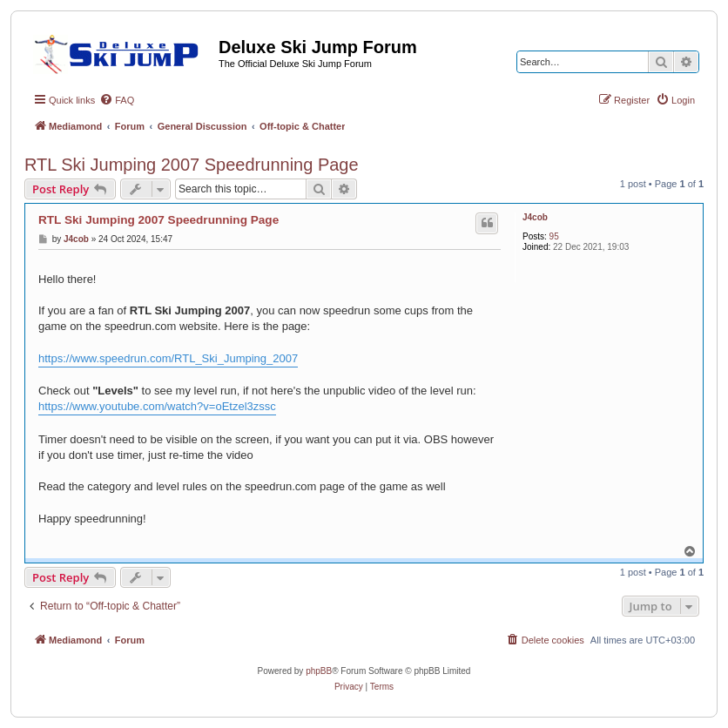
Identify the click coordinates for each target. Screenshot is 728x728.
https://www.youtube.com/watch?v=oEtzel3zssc (157, 406)
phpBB (319, 671)
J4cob (535, 217)
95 (554, 236)
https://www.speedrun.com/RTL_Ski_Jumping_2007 (168, 358)
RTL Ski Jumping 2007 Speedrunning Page (192, 165)
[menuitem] (117, 100)
